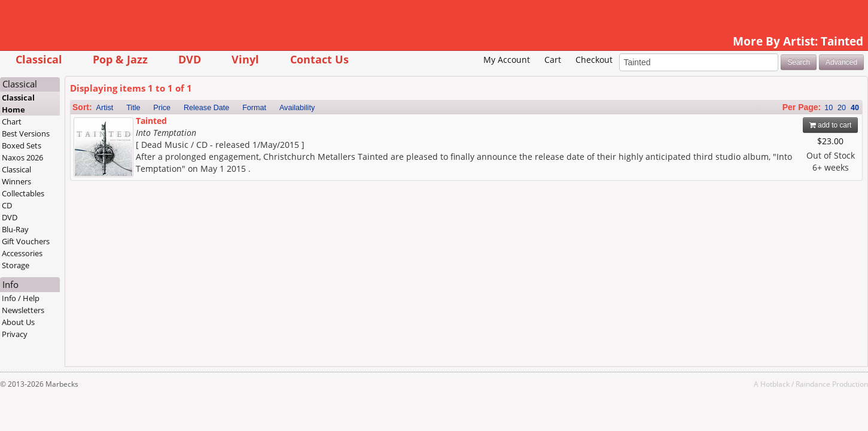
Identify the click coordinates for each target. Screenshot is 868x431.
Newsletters (92, 329)
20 (772, 126)
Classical (108, 59)
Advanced (772, 80)
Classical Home (88, 122)
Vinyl (315, 59)
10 (759, 126)
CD (76, 224)
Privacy (84, 353)
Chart (81, 140)
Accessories (92, 272)
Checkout (524, 78)
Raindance (744, 402)
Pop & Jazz (190, 59)
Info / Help (90, 317)
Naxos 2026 (92, 176)
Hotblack (706, 402)
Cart (483, 78)
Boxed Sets (91, 164)
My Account (437, 78)
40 (785, 126)
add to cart (761, 144)
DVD (259, 59)
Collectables (92, 212)
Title (202, 126)
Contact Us (389, 59)
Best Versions (95, 152)
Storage (85, 284)
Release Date (276, 126)
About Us (88, 341)
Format (324, 126)
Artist (174, 126)
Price (231, 126)
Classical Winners (86, 194)
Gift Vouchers (95, 260)
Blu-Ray (85, 248)
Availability (366, 126)
